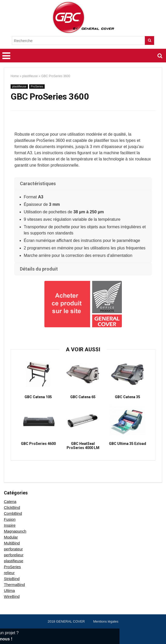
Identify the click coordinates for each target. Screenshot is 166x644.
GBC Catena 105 (38, 397)
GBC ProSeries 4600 (38, 444)
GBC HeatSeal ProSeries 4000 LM (83, 446)
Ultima (9, 590)
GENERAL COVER (70, 621)
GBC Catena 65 (83, 397)
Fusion (10, 519)
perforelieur (14, 555)
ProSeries (37, 86)
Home (15, 76)
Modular (11, 537)
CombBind (13, 513)
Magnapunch (15, 531)
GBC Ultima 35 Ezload (128, 444)
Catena (10, 502)
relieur (9, 573)
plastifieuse (30, 76)
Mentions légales (106, 621)
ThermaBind (14, 585)
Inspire (10, 525)
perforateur (13, 549)
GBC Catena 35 (128, 397)
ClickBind (12, 507)
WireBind (12, 596)
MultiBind (12, 543)
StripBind (12, 579)
